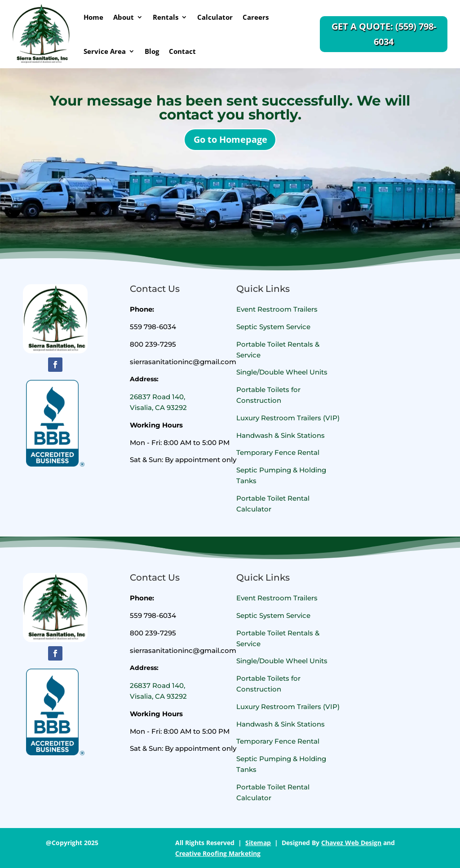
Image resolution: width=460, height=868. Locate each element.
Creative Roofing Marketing (218, 853)
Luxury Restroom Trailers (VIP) (288, 418)
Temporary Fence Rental (278, 452)
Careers (256, 17)
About (124, 17)
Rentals (166, 17)
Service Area (105, 51)
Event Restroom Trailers (277, 309)
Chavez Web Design (351, 843)
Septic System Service (273, 327)
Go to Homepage (230, 139)
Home (93, 17)
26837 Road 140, (157, 397)
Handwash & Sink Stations (281, 435)
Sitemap (258, 843)
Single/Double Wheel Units (282, 372)
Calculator (215, 17)
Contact (182, 51)
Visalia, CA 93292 (158, 408)
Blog (152, 51)
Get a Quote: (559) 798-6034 (384, 34)
